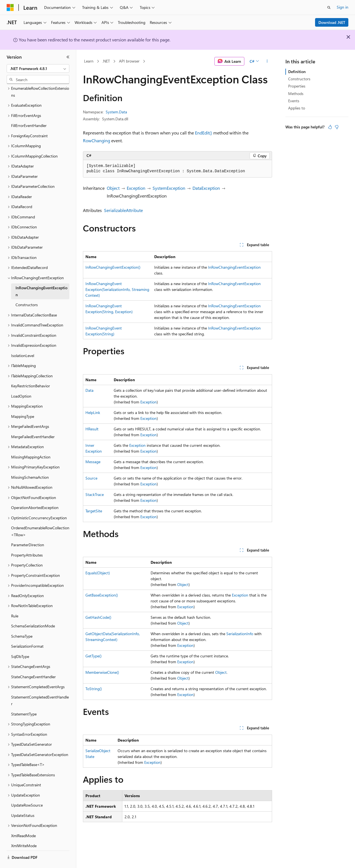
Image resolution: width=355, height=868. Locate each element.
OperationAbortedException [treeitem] (35, 492)
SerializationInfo (240, 634)
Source (91, 478)
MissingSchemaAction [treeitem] (30, 462)
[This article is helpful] (330, 127)
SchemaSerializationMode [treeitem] (33, 611)
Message (93, 462)
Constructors (299, 79)
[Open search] (329, 8)
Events (294, 101)
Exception (136, 188)
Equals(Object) (98, 573)
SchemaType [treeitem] (22, 621)
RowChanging (97, 140)
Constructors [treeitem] (27, 289)
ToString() (94, 689)
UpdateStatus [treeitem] (23, 800)
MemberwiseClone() (102, 672)
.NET (106, 61)
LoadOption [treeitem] (21, 381)
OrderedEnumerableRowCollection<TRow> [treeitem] (40, 516)
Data (89, 390)
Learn (89, 61)
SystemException (169, 188)
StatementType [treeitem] (24, 699)
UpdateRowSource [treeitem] (27, 790)
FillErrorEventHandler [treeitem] (29, 110)
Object (113, 188)
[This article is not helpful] (337, 127)
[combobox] (38, 69)
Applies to (297, 108)
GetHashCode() (98, 617)
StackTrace (95, 494)
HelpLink (93, 412)
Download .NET (332, 22)
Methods (296, 93)
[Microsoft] (10, 8)
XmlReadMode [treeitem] (23, 820)
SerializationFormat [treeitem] (27, 631)
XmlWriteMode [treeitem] (24, 830)
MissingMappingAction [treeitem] (31, 442)
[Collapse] (68, 57)
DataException (206, 188)
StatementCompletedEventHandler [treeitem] (40, 685)
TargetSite (94, 511)
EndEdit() (204, 133)
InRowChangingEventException (234, 267)
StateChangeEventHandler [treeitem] (33, 661)
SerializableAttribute (123, 210)
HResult (92, 429)
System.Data (116, 112)
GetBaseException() (102, 595)
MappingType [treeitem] (23, 401)
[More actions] (267, 61)
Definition (297, 72)
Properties (297, 86)
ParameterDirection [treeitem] (28, 529)
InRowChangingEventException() (113, 267)
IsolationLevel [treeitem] (23, 340)
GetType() (93, 656)
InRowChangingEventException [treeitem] (41, 276)
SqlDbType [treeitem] (20, 641)
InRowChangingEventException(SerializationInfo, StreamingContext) (117, 289)
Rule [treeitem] (15, 601)
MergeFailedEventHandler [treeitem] (33, 421)
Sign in (343, 7)
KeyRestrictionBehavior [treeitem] (31, 371)
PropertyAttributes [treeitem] (27, 540)
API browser (129, 61)
